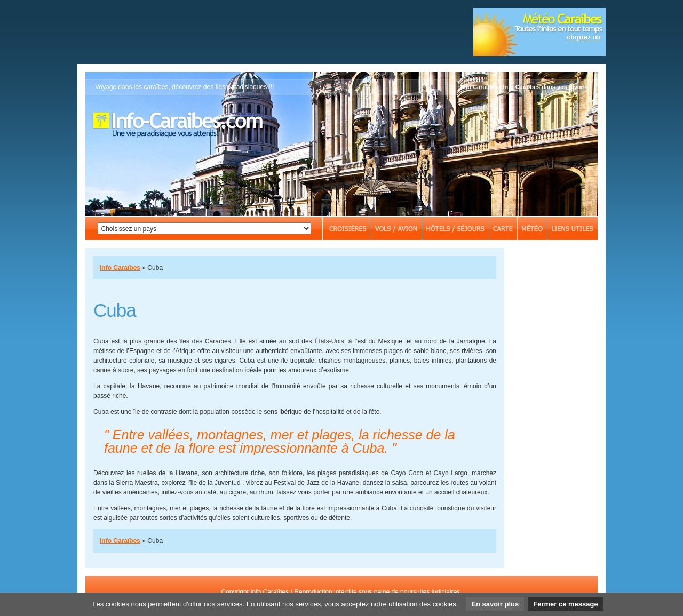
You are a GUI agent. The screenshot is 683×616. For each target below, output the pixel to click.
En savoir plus (495, 604)
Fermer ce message (565, 604)
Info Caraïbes (479, 87)
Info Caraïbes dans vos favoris (545, 87)
